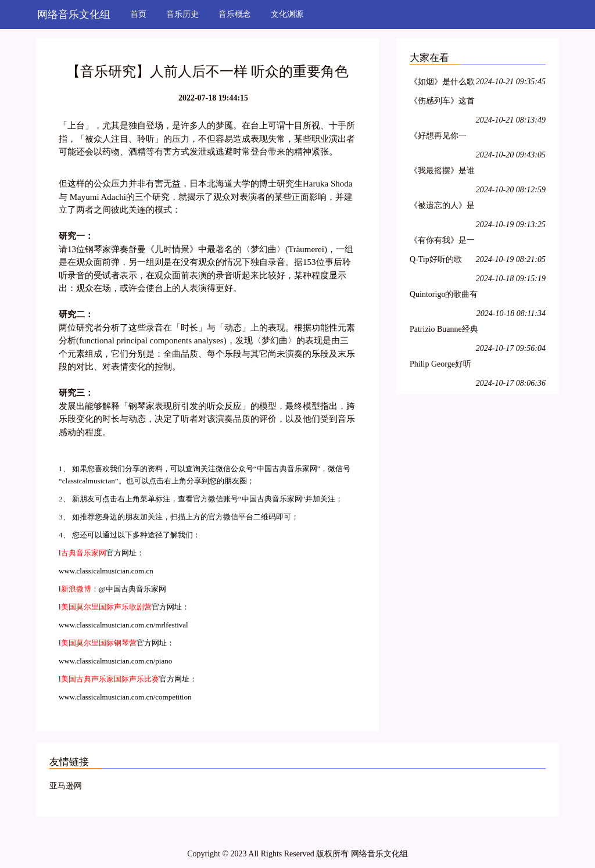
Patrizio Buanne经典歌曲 (444, 331)
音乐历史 (182, 14)
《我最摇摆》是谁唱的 (442, 172)
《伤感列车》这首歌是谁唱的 (442, 103)
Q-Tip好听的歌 (436, 259)
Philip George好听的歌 (440, 366)
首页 (138, 14)
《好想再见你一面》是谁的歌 (438, 137)
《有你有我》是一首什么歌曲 (442, 242)
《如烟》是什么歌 (442, 82)
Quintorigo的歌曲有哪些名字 (444, 296)
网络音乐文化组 (74, 15)
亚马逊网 (66, 786)
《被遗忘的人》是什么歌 (442, 207)
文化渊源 (287, 14)
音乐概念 (235, 14)
